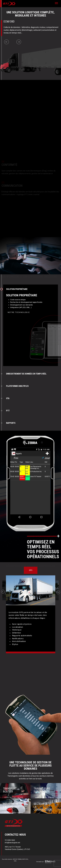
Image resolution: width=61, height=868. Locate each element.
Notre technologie (19, 312)
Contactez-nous (14, 797)
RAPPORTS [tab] (11, 423)
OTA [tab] (8, 398)
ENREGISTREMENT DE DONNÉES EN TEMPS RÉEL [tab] (26, 374)
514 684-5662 (10, 840)
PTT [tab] (8, 411)
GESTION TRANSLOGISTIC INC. (20, 859)
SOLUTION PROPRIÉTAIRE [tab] (17, 289)
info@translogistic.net (12, 843)
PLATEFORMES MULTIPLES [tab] (17, 386)
